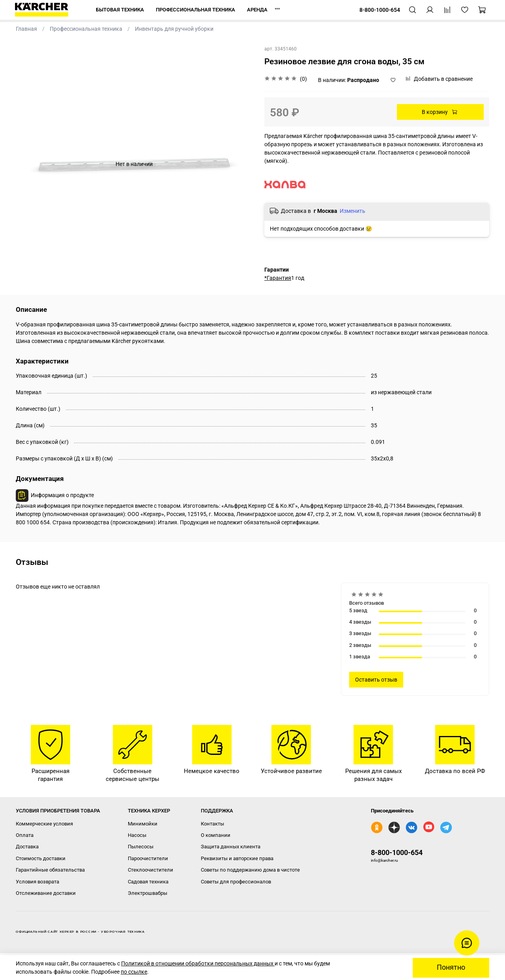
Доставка (27, 847)
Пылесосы (141, 847)
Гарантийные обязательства (50, 870)
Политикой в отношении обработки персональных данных (198, 963)
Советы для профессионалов (236, 882)
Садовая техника (148, 882)
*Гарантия (278, 278)
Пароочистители (148, 858)
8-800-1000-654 (397, 852)
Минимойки (143, 824)
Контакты (212, 824)
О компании (216, 835)
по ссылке (134, 972)
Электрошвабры (148, 893)
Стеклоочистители (151, 870)
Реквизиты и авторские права (237, 858)
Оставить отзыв (376, 680)
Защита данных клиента (231, 847)
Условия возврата (37, 882)
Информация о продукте (62, 495)
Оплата (25, 835)
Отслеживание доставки (46, 893)
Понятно (451, 967)
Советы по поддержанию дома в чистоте (250, 870)
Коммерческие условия (44, 824)
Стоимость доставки (41, 858)
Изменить (353, 211)
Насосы (137, 835)
